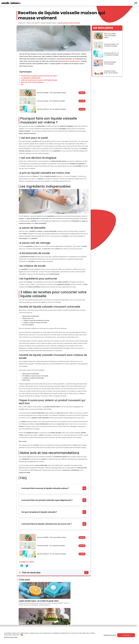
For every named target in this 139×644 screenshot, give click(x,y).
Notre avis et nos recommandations (32, 82)
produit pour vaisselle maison (70, 61)
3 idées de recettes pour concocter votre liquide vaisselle (39, 80)
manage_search (136, 3)
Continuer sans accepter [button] (11, 637)
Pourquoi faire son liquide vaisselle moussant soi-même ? (39, 76)
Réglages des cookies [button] (110, 635)
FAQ (22, 84)
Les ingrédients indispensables (31, 78)
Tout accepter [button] (126, 635)
